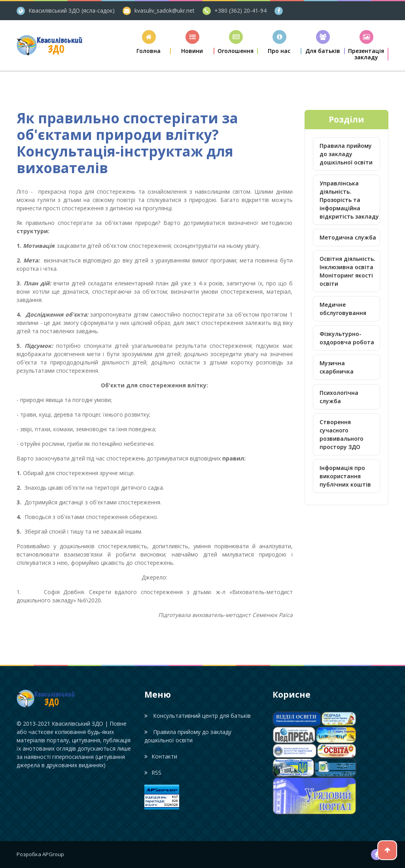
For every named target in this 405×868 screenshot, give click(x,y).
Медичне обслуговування (343, 309)
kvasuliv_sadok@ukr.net (165, 10)
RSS (153, 773)
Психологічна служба (339, 397)
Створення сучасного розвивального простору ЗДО (342, 434)
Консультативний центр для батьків (198, 716)
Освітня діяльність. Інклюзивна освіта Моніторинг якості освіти (347, 271)
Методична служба (348, 237)
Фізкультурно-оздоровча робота (347, 338)
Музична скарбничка (337, 367)
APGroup (53, 854)
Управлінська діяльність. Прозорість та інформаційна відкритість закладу (349, 200)
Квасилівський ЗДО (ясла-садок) (72, 10)
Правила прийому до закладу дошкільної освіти (346, 154)
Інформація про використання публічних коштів (345, 476)
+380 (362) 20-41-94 (240, 10)
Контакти (161, 756)
